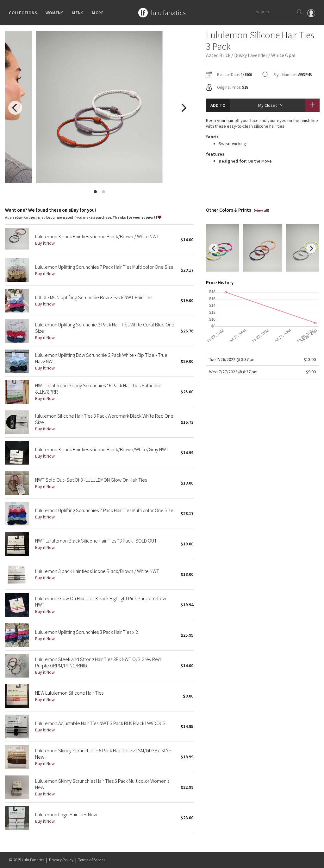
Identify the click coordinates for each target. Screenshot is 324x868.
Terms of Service (92, 860)
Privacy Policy (61, 860)
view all (262, 210)
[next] (183, 108)
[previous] (15, 108)
